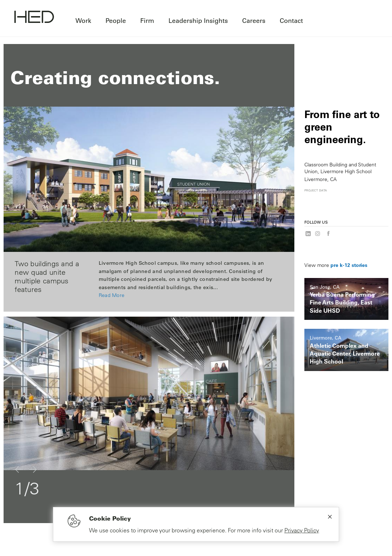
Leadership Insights (198, 20)
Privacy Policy (302, 530)
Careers (254, 20)
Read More (112, 295)
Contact (291, 20)
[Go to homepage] (34, 18)
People (116, 20)
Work (83, 20)
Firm (147, 20)
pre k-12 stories (349, 265)
